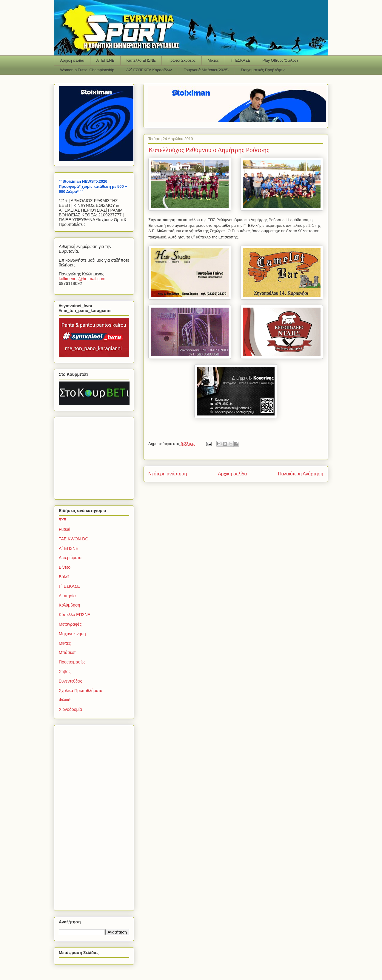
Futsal (64, 529)
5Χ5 (63, 520)
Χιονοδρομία (70, 709)
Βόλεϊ (64, 577)
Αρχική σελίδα (72, 60)
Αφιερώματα (70, 558)
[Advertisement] (96, 457)
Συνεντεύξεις (70, 681)
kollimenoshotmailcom (82, 279)
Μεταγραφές (70, 624)
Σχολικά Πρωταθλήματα (81, 691)
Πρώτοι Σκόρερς (182, 60)
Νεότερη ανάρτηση (168, 474)
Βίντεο (65, 567)
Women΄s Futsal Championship (87, 70)
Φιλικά (65, 700)
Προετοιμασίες (72, 662)
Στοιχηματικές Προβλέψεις (263, 70)
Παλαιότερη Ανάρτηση (301, 474)
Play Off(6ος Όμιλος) (280, 60)
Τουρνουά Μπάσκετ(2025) (206, 70)
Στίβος (65, 672)
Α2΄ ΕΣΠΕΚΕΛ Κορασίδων (149, 70)
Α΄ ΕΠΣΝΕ (105, 60)
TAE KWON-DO (74, 539)
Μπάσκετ (67, 652)
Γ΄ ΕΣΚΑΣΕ (241, 60)
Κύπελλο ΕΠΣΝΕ (141, 60)
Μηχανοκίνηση (72, 634)
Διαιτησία (67, 596)
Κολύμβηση (69, 605)
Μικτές (213, 60)
